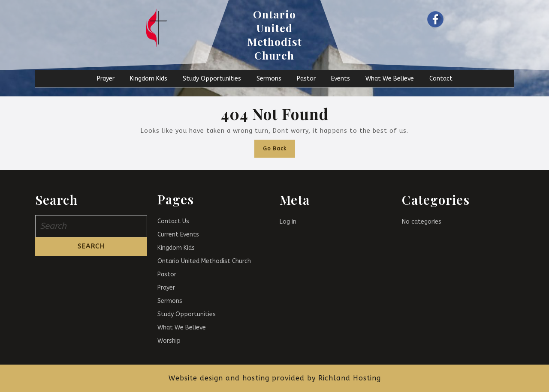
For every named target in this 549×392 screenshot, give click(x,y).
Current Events (178, 235)
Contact (441, 79)
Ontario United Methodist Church (274, 34)
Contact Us (173, 221)
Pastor (306, 79)
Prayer (106, 79)
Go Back (279, 146)
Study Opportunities (212, 79)
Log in (288, 222)
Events (341, 79)
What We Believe (390, 79)
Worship (169, 341)
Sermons (269, 79)
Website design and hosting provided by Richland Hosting (275, 378)
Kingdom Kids (149, 79)
